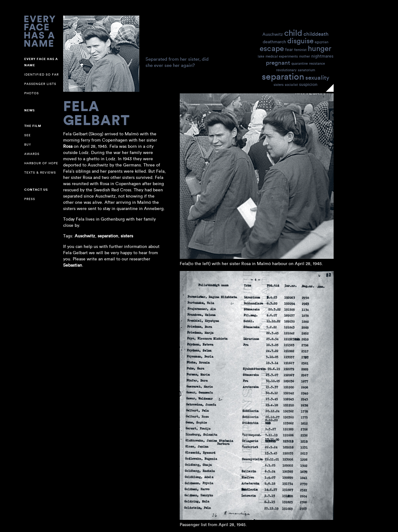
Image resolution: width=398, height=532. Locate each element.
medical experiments (282, 56)
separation (283, 76)
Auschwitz (273, 34)
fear (289, 49)
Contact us (36, 190)
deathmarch (274, 42)
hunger (320, 48)
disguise (300, 40)
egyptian (322, 42)
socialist (291, 85)
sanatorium (306, 70)
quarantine (300, 63)
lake (261, 56)
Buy (28, 145)
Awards (32, 154)
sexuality (317, 77)
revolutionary (286, 70)
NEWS (30, 110)
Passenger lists (40, 84)
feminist (300, 50)
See (28, 135)
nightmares (322, 56)
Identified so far (42, 75)
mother (305, 56)
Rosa (68, 146)
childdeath (316, 34)
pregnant (278, 62)
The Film (33, 126)
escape (272, 48)
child (293, 33)
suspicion (308, 84)
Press (30, 199)
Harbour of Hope (41, 163)
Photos (32, 93)
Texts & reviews (40, 173)
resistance (317, 63)
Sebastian (73, 265)
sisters (279, 85)
